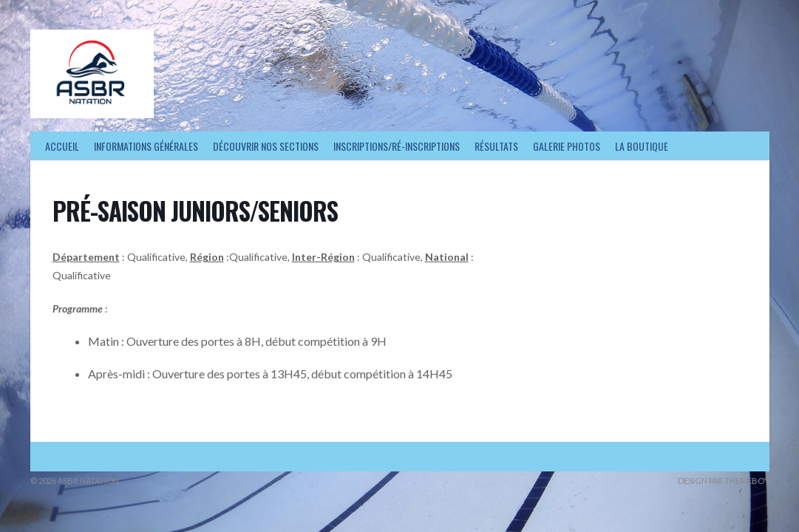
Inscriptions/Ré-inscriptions (397, 146)
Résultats (496, 146)
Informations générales (146, 146)
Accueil (62, 146)
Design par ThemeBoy (724, 481)
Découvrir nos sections (266, 146)
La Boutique (642, 146)
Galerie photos (567, 146)
